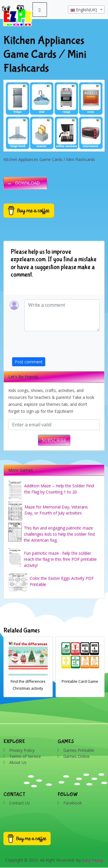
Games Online (76, 756)
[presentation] (56, 346)
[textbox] (86, 10)
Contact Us (20, 803)
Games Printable (79, 750)
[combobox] (86, 10)
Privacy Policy (22, 750)
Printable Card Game (80, 681)
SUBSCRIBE (54, 440)
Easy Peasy (93, 860)
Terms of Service (25, 756)
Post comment (29, 362)
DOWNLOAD (28, 183)
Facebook (73, 803)
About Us (18, 762)
